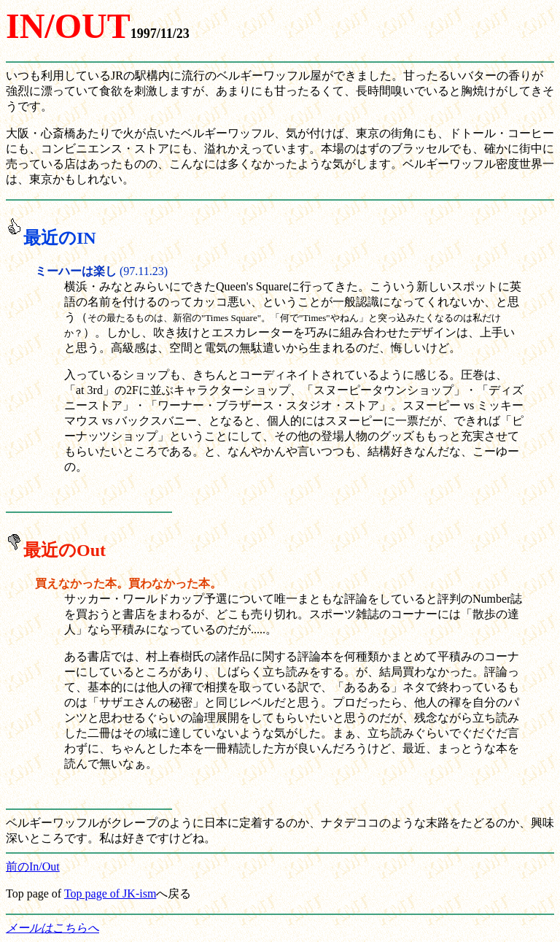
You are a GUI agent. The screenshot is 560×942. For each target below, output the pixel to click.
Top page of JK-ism (110, 893)
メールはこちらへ (52, 928)
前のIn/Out (33, 866)
